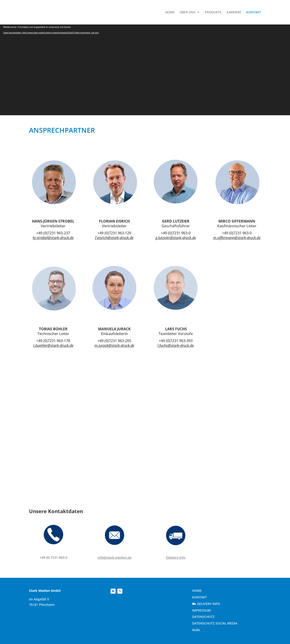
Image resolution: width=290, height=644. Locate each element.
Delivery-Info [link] (176, 557)
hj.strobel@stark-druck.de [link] (53, 238)
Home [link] (170, 12)
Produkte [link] (213, 12)
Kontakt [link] (254, 12)
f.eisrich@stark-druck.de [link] (114, 238)
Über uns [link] (187, 12)
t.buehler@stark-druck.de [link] (53, 345)
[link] (60, 12)
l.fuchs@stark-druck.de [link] (176, 345)
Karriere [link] (234, 12)
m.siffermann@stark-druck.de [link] (237, 238)
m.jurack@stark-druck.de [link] (114, 345)
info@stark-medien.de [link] (115, 557)
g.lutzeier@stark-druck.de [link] (176, 238)
